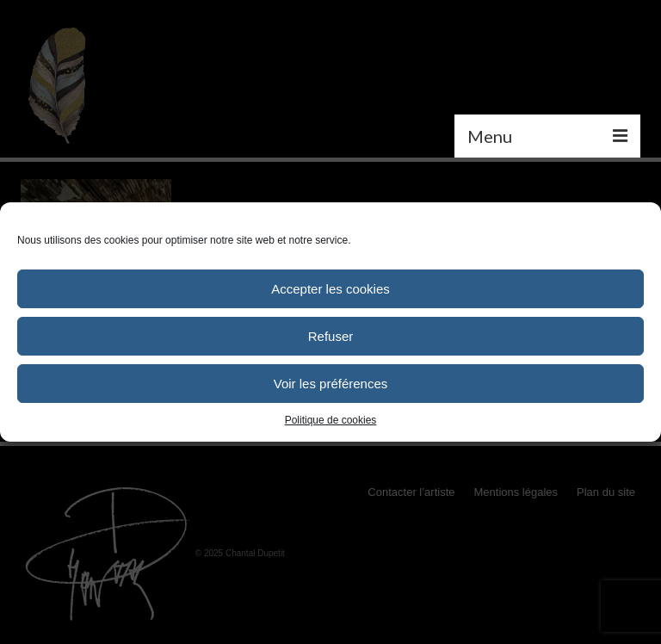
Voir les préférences (331, 384)
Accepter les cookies (330, 289)
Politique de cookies (331, 420)
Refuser (331, 336)
